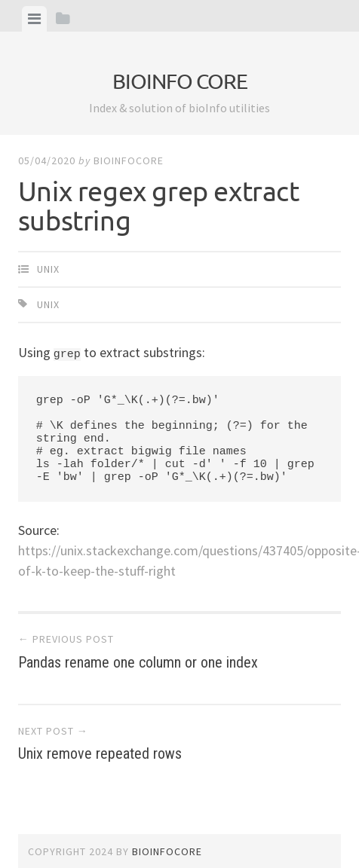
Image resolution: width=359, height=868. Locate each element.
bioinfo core (180, 81)
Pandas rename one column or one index (179, 652)
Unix (48, 269)
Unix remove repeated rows (179, 744)
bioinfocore (129, 160)
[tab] (34, 19)
